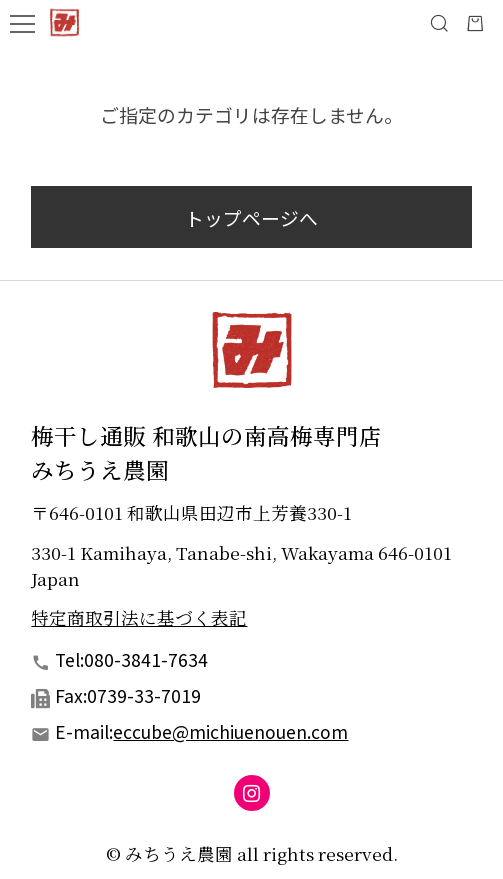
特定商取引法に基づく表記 (139, 617)
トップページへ (251, 217)
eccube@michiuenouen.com (230, 731)
